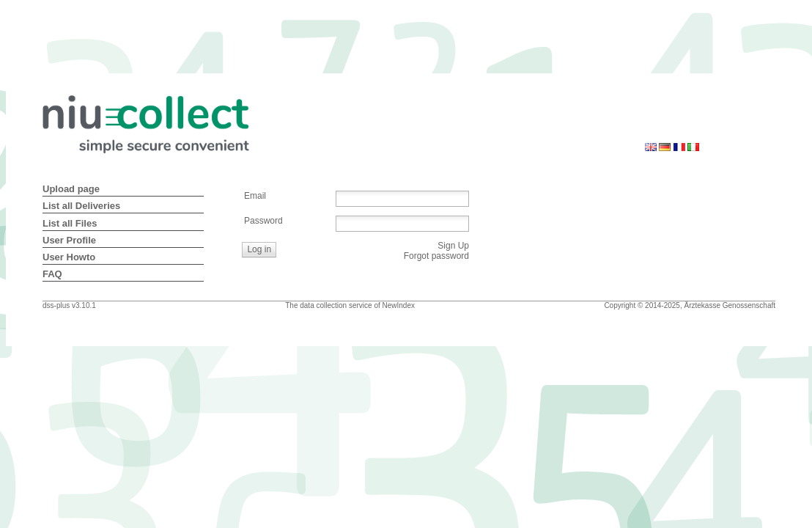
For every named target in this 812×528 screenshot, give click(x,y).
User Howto (69, 257)
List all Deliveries (81, 206)
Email (255, 196)
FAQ (52, 274)
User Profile (69, 240)
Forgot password (436, 256)
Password (263, 221)
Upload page (71, 189)
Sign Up (453, 246)
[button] (259, 250)
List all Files (70, 223)
